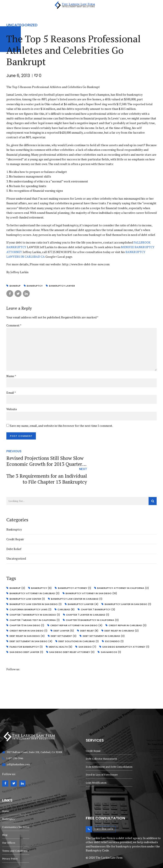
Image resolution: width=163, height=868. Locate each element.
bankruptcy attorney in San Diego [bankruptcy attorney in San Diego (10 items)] (92, 576)
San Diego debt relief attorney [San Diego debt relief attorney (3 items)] (72, 633)
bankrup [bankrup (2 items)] (18, 571)
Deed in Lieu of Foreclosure (102, 756)
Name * (11, 376)
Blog (5, 817)
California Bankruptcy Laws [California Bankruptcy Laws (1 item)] (31, 592)
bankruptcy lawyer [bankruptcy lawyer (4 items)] (83, 587)
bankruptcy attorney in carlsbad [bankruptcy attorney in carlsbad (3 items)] (35, 576)
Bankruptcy (14, 513)
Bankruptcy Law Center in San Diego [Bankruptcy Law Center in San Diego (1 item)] (36, 587)
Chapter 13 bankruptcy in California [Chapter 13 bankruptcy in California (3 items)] (93, 602)
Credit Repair (15, 522)
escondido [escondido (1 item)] (115, 623)
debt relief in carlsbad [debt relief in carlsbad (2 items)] (122, 613)
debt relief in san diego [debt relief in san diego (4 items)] (27, 618)
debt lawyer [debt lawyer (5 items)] (64, 613)
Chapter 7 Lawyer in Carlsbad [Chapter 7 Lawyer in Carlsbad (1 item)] (88, 597)
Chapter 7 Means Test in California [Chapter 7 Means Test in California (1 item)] (35, 602)
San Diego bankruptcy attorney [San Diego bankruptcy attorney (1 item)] (127, 628)
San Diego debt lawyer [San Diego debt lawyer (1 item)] (27, 633)
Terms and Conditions (15, 833)
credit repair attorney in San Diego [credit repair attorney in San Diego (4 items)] (77, 608)
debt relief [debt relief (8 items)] (90, 613)
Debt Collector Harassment (102, 739)
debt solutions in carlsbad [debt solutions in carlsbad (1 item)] (79, 623)
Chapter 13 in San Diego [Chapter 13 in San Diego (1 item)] (27, 608)
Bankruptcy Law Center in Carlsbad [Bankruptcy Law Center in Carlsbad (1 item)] (77, 582)
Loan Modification (96, 764)
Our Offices (9, 825)
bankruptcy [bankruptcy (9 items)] (42, 571)
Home (6, 793)
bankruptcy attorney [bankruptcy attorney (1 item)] (75, 571)
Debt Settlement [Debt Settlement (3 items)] (64, 618)
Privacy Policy (10, 841)
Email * (11, 393)
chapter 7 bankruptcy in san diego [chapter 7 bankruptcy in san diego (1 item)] (35, 597)
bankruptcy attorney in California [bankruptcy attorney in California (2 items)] (124, 571)
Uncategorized (22, 25)
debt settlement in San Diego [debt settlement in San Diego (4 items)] (31, 623)
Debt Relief (14, 532)
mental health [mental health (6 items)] (61, 628)
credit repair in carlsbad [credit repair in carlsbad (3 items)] (128, 608)
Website (12, 410)
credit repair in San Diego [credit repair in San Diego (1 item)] (29, 613)
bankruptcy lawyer (63, 286)
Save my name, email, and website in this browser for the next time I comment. (61, 426)
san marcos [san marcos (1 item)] (112, 633)
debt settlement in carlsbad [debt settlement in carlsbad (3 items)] (104, 618)
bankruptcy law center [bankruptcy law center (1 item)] (27, 582)
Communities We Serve (16, 809)
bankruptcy (35, 286)
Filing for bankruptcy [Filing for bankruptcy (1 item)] (26, 628)
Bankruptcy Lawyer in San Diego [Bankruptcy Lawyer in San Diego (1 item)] (129, 587)
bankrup (15, 286)
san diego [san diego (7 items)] (88, 628)
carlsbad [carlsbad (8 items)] (66, 592)
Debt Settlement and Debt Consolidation (109, 748)
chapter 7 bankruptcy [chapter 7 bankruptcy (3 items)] (99, 592)
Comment (14, 325)
